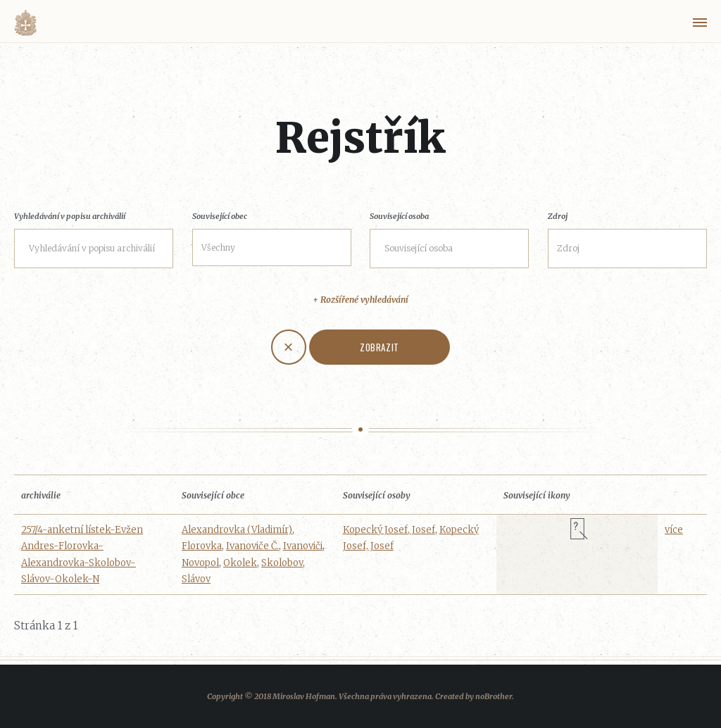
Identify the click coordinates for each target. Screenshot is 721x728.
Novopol (200, 563)
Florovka (202, 546)
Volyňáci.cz (25, 23)
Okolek (240, 563)
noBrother (494, 696)
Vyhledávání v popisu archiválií (70, 216)
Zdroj (558, 216)
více (674, 530)
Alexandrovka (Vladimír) (237, 530)
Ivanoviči (303, 546)
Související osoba (399, 216)
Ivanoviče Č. (252, 546)
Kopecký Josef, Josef (389, 530)
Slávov (196, 579)
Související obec (220, 216)
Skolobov (282, 563)
